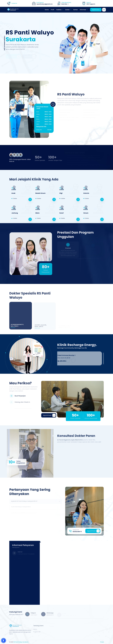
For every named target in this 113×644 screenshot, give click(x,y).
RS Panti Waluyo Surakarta (21, 642)
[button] (4, 640)
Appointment (96, 10)
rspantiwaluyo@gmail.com (45, 4)
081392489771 (77, 532)
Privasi (102, 642)
